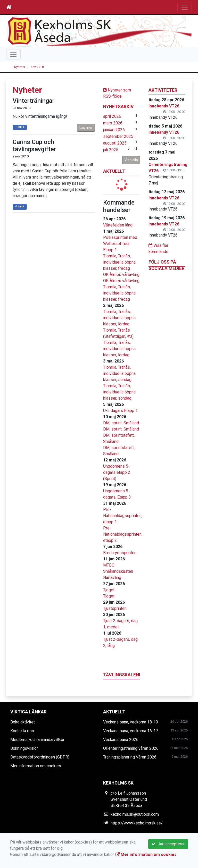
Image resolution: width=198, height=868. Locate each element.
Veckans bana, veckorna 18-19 (131, 722)
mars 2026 (113, 123)
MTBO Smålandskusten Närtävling (118, 571)
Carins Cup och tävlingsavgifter (34, 146)
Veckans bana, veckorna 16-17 (131, 731)
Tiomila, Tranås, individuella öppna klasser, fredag (119, 262)
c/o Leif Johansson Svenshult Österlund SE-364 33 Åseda (129, 799)
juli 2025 (111, 150)
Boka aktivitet (23, 722)
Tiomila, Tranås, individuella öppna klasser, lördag (119, 318)
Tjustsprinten (115, 608)
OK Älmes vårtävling (121, 275)
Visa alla (131, 160)
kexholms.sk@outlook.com (135, 814)
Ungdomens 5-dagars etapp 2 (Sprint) (117, 472)
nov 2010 (37, 67)
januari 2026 (114, 130)
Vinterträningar (34, 101)
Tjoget (109, 590)
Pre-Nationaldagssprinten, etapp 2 (123, 534)
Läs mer (86, 128)
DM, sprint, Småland (121, 423)
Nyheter (20, 67)
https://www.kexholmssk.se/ (137, 823)
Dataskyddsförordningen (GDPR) (40, 757)
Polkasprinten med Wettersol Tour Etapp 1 (120, 244)
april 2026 (112, 116)
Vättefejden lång (118, 225)
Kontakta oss (22, 731)
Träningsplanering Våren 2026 (130, 757)
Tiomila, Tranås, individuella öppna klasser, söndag (119, 373)
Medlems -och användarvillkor (37, 740)
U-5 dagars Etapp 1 (120, 411)
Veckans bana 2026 (121, 740)
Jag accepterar (168, 844)
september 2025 (118, 136)
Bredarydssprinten (120, 553)
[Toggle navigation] (185, 7)
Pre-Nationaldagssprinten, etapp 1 (123, 516)
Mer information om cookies (36, 766)
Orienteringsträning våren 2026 (131, 748)
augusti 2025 (115, 143)
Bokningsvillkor (24, 748)
